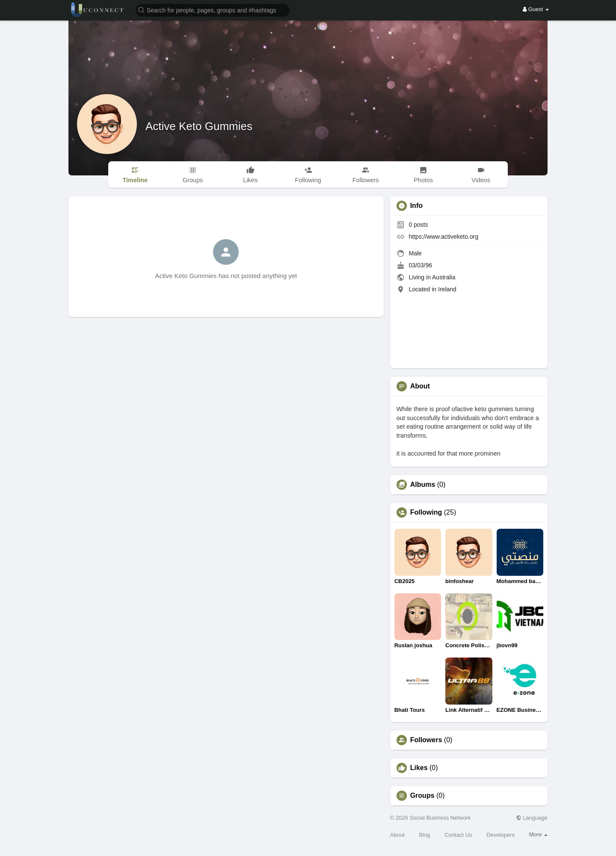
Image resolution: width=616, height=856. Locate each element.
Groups (422, 796)
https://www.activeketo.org (444, 237)
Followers (426, 740)
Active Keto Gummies (199, 126)
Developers (500, 835)
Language (532, 818)
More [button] (538, 834)
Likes (419, 768)
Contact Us (458, 835)
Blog (424, 835)
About (397, 835)
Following (426, 512)
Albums (423, 485)
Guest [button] (536, 9)
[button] (213, 10)
